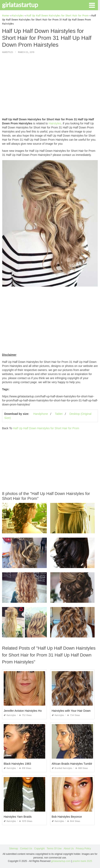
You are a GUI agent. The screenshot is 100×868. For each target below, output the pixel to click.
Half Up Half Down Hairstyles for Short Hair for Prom (46, 428)
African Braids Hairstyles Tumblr (72, 764)
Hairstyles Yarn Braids (18, 817)
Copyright (39, 849)
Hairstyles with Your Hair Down (71, 711)
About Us (69, 849)
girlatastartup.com (61, 861)
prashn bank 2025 (82, 861)
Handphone (41, 414)
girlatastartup (20, 5)
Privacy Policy (83, 849)
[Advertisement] (50, 86)
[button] (92, 5)
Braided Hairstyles (62, 768)
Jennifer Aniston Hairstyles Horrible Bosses (31, 711)
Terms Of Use (54, 849)
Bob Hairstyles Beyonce (67, 817)
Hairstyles (8, 52)
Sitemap (13, 849)
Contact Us (26, 849)
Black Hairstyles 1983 (17, 764)
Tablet (59, 414)
